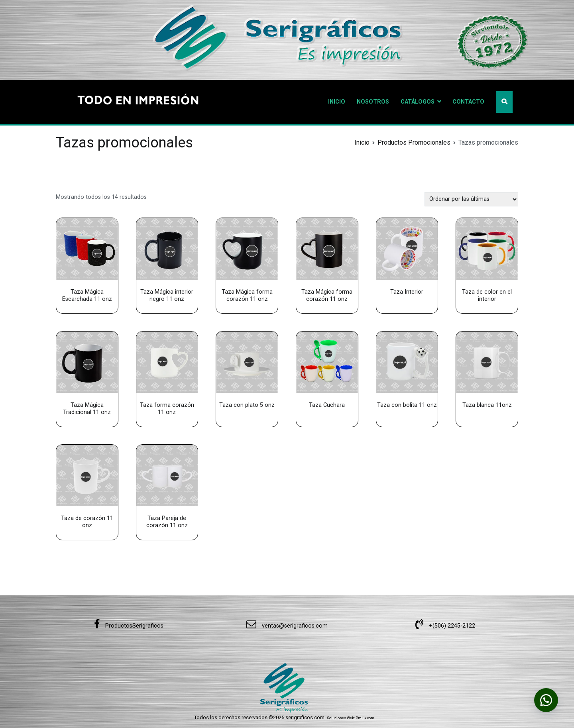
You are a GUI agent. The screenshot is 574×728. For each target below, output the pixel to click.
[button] (546, 700)
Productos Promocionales (414, 142)
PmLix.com (365, 718)
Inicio (362, 142)
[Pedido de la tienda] (471, 199)
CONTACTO (468, 102)
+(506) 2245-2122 (445, 626)
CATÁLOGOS (418, 102)
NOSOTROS (373, 102)
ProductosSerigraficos (129, 626)
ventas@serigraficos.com (287, 626)
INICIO (337, 102)
